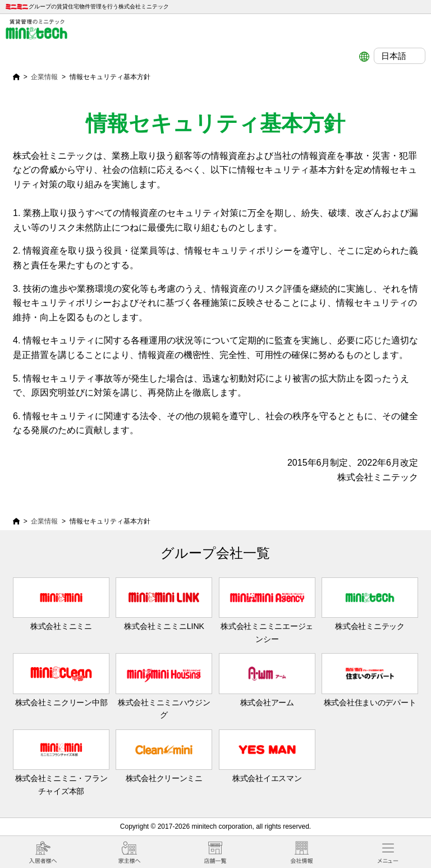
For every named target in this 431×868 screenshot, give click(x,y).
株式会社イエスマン (267, 756)
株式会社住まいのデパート (370, 680)
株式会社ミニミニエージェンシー (267, 610)
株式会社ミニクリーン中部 (61, 680)
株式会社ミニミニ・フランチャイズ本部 (61, 763)
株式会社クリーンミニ (164, 756)
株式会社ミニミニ (61, 604)
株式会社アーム (267, 680)
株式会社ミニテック (370, 604)
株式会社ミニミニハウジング (164, 686)
